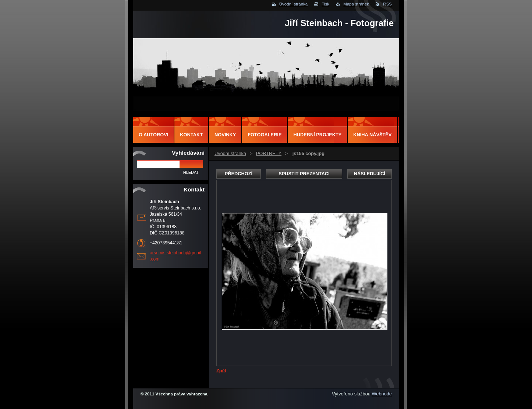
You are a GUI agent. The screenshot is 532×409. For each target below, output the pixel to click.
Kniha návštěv (372, 135)
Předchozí (239, 174)
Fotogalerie (265, 135)
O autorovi (153, 135)
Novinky (225, 135)
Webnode (382, 394)
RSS (387, 4)
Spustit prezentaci (304, 174)
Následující (370, 174)
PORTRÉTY (269, 153)
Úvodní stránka (293, 4)
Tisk (325, 4)
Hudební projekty (317, 135)
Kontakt (191, 135)
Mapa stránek (356, 4)
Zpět (221, 371)
